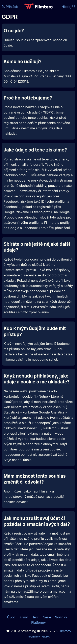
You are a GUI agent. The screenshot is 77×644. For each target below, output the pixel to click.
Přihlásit (10, 7)
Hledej (68, 7)
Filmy (24, 617)
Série (47, 617)
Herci (35, 617)
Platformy (38, 622)
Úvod (12, 617)
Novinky (61, 617)
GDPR (46, 636)
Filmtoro (65, 631)
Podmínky (34, 636)
